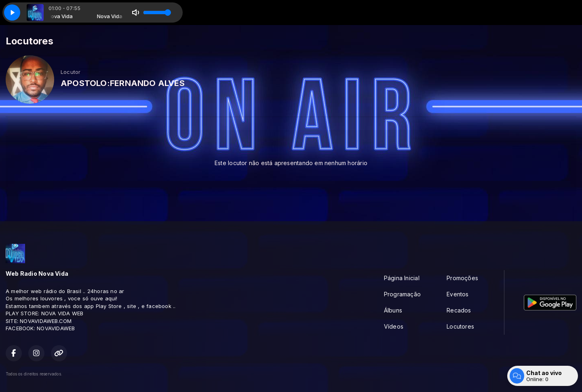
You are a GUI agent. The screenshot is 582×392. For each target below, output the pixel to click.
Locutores (460, 326)
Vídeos (394, 326)
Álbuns (393, 310)
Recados (459, 310)
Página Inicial (402, 278)
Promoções (462, 278)
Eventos (458, 294)
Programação (402, 294)
